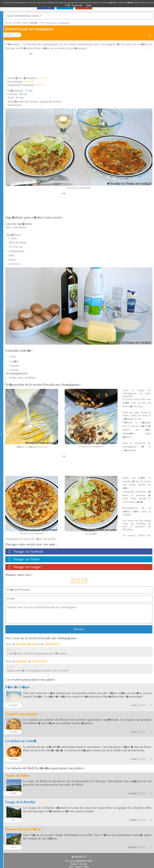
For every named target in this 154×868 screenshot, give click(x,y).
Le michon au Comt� (21, 739)
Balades (74, 862)
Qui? (71, 865)
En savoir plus (77, 5)
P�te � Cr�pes (18, 685)
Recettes (83, 862)
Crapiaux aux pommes (21, 712)
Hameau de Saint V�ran (23, 827)
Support (79, 865)
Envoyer (79, 628)
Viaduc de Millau (17, 774)
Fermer (89, 5)
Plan (87, 865)
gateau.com (84, 859)
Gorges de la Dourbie (20, 800)
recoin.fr (80, 855)
